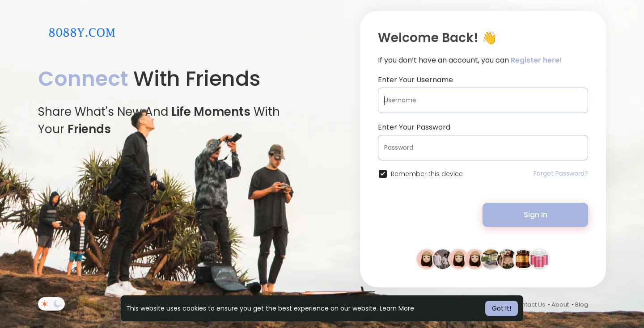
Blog (582, 305)
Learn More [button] (397, 308)
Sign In (536, 215)
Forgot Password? (561, 173)
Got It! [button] (502, 308)
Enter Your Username (415, 80)
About (560, 305)
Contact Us (529, 305)
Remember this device (427, 174)
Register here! (536, 60)
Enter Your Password (414, 127)
